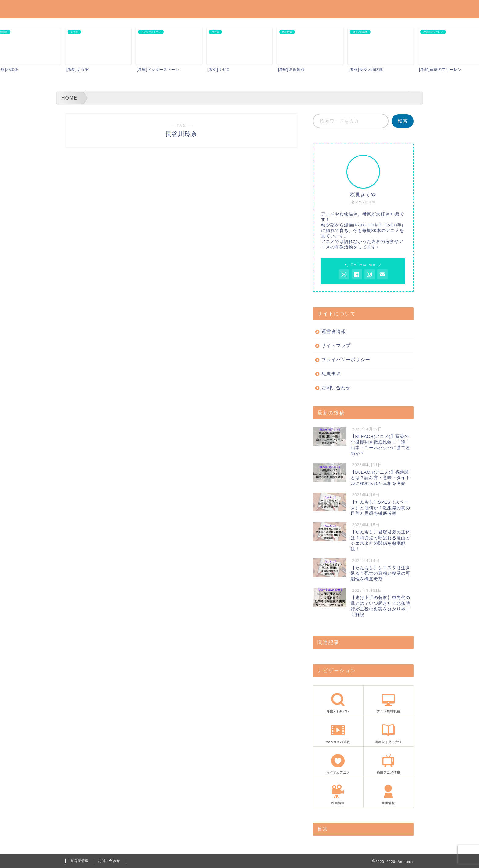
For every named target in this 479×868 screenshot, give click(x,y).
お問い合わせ (336, 388)
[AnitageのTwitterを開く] (344, 274)
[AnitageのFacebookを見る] (357, 274)
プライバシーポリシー (346, 359)
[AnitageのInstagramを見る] (370, 274)
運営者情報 (334, 331)
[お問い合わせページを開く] (382, 274)
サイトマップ (336, 345)
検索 (403, 121)
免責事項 (331, 374)
